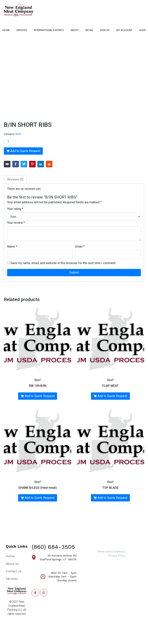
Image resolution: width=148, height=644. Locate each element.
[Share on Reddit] (49, 164)
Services (22, 30)
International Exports (49, 30)
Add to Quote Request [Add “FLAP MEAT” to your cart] (112, 396)
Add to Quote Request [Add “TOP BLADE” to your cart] (112, 498)
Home (6, 30)
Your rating (15, 209)
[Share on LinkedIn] (41, 164)
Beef (18, 134)
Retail (89, 30)
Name (12, 247)
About (75, 30)
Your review (16, 223)
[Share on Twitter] (24, 164)
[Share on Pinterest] (32, 164)
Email (80, 247)
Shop (142, 30)
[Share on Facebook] (16, 164)
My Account (124, 30)
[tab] (15, 179)
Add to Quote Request (25, 151)
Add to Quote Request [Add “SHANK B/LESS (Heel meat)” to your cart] (40, 498)
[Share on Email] (7, 164)
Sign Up (105, 30)
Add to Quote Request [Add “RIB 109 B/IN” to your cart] (40, 396)
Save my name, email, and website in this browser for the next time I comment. (63, 263)
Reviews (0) (15, 179)
